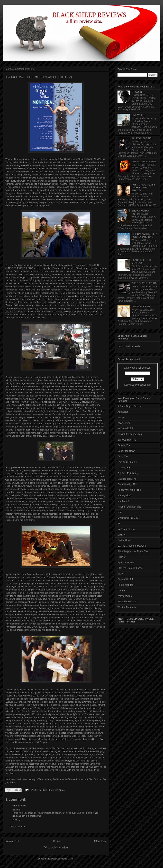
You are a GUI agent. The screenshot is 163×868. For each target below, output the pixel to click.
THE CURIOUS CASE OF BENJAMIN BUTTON (143, 188)
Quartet (121, 557)
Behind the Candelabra (130, 434)
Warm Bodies (125, 596)
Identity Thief (124, 496)
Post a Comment (18, 827)
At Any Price (124, 423)
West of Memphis (127, 607)
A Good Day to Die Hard (130, 406)
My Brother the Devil (128, 518)
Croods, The (124, 445)
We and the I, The (127, 602)
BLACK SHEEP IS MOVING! (141, 261)
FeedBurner (144, 385)
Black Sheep (48, 790)
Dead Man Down (126, 451)
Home (57, 841)
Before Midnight (126, 428)
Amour (121, 417)
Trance (121, 590)
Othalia (17, 805)
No (119, 523)
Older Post (100, 841)
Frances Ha (124, 468)
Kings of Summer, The (129, 507)
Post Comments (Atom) (63, 859)
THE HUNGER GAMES (144, 161)
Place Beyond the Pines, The (133, 551)
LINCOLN (137, 92)
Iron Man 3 (123, 501)
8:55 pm (17, 820)
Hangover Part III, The (129, 490)
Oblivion (122, 535)
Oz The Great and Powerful (132, 546)
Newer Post (12, 841)
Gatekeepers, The (127, 479)
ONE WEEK (138, 115)
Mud (120, 512)
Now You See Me (127, 529)
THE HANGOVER (141, 306)
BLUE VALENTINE (142, 138)
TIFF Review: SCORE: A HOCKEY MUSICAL (144, 235)
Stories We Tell (125, 579)
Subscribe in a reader (129, 346)
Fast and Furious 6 (127, 462)
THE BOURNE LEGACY (144, 283)
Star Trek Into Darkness (130, 568)
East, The (123, 456)
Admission (123, 412)
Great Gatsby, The (127, 484)
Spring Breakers (126, 563)
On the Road (124, 540)
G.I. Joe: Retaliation (128, 473)
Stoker (121, 574)
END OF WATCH (141, 211)
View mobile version (56, 847)
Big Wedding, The (127, 440)
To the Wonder (125, 585)
